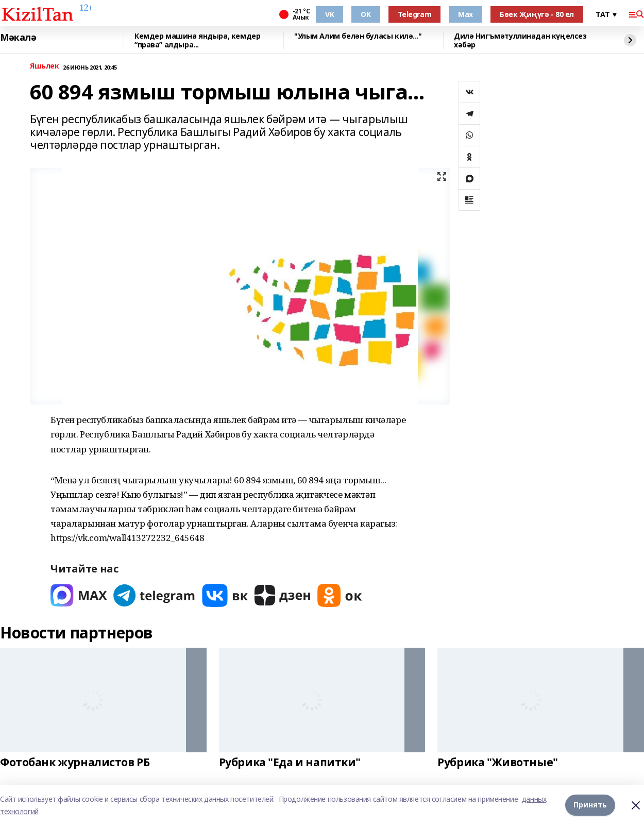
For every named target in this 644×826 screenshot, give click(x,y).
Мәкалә (18, 38)
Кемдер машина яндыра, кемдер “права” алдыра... (197, 40)
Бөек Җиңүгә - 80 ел (537, 14)
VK (329, 14)
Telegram (415, 14)
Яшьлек (44, 66)
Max (465, 14)
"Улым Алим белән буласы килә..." (358, 36)
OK (366, 14)
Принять (590, 805)
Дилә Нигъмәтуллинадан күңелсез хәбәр (520, 40)
